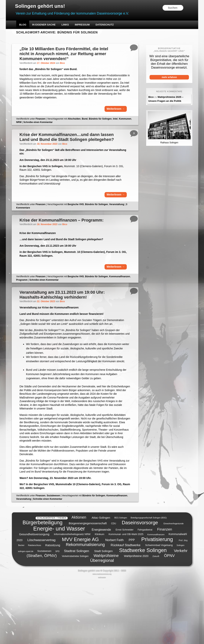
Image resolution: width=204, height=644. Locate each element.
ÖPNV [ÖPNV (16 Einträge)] (169, 619)
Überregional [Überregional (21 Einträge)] (102, 624)
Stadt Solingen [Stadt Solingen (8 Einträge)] (103, 614)
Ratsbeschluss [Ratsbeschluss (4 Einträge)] (35, 609)
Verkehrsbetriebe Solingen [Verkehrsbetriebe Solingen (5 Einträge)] (75, 620)
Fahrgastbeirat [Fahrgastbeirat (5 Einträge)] (145, 593)
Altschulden (79, 128)
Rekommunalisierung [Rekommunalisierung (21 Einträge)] (85, 608)
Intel (121, 128)
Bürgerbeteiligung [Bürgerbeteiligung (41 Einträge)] (43, 586)
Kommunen (28, 131)
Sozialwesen (59, 563)
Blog (28, 26)
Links (70, 26)
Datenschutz (110, 26)
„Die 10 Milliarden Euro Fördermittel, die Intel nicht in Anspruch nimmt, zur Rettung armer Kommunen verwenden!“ (67, 55)
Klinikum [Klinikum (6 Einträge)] (99, 598)
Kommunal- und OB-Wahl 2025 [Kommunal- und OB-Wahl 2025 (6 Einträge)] (126, 598)
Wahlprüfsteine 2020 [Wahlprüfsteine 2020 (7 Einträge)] (136, 619)
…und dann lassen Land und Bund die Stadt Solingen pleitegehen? (66, 149)
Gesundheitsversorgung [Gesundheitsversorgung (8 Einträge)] (34, 598)
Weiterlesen (112, 117)
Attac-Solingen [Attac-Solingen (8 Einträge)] (101, 581)
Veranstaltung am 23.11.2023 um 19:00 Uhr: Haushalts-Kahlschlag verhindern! (68, 318)
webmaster (102, 641)
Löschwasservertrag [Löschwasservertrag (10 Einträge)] (41, 603)
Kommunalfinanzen (32, 303)
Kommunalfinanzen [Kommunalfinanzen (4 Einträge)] (156, 598)
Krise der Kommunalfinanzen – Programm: (67, 239)
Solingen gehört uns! (49, 7)
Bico (68, 64)
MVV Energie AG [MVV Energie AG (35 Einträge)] (80, 603)
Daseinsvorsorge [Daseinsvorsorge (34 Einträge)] (140, 586)
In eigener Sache (49, 26)
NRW (38, 131)
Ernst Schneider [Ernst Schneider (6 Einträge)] (125, 593)
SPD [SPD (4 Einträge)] (57, 615)
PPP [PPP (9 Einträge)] (132, 603)
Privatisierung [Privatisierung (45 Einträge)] (157, 603)
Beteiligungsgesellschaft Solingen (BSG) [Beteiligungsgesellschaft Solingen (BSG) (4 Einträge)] (149, 581)
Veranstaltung (122, 223)
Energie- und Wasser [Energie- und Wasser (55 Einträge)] (59, 592)
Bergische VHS (81, 223)
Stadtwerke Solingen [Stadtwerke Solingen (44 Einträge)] (143, 614)
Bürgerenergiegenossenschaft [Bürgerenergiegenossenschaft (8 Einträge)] (88, 587)
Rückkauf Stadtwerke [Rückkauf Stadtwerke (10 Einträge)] (126, 608)
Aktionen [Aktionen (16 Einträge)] (79, 581)
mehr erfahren (165, 78)
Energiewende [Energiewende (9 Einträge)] (101, 593)
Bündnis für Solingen (106, 128)
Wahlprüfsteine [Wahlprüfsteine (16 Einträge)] (106, 619)
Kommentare (29, 227)
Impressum (87, 26)
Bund (90, 128)
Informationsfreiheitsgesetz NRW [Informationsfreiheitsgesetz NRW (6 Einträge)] (72, 598)
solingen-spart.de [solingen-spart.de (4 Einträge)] (26, 615)
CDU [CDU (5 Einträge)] (114, 587)
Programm (49, 303)
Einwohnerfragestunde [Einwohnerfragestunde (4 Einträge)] (174, 587)
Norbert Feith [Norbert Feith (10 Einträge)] (114, 603)
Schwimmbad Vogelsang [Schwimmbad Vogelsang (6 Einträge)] (159, 609)
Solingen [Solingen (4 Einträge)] (181, 609)
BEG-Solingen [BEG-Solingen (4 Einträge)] (121, 581)
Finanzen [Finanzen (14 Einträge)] (165, 593)
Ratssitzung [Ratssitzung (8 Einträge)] (53, 608)
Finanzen (46, 128)
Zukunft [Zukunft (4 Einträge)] (156, 620)
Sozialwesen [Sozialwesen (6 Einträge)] (44, 615)
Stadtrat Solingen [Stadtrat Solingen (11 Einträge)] (76, 614)
